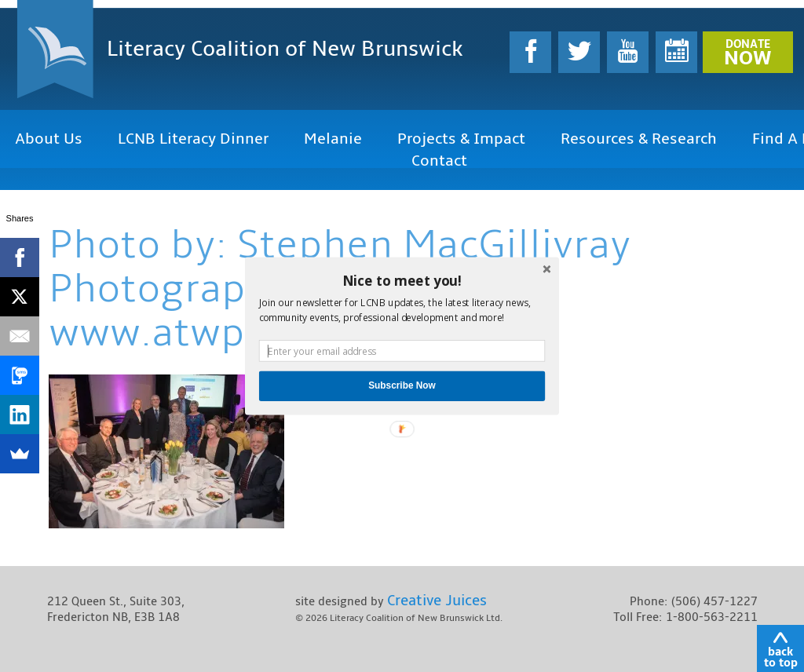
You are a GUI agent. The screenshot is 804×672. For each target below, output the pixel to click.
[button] (402, 280)
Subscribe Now (402, 386)
